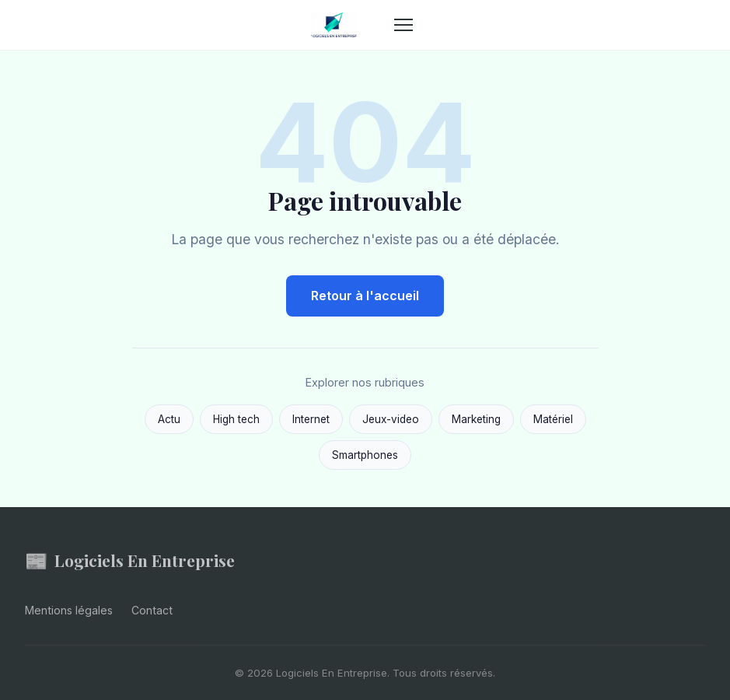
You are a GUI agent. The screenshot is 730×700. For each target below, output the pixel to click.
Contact (152, 610)
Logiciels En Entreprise (130, 560)
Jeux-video (391, 419)
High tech (236, 419)
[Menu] (403, 25)
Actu (169, 419)
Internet (311, 419)
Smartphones (365, 455)
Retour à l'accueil (365, 296)
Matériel (553, 419)
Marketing (476, 419)
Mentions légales (69, 610)
